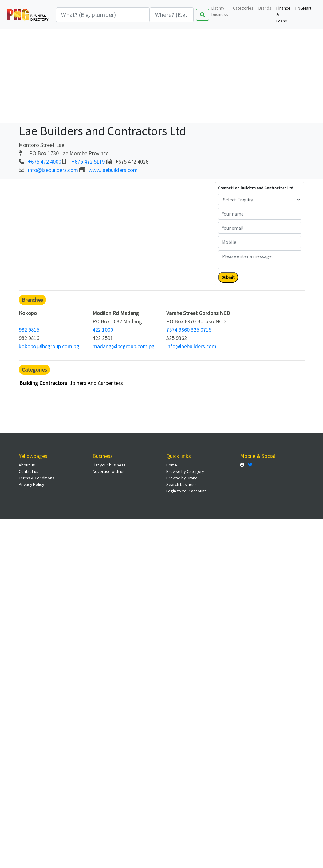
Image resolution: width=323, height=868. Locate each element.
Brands (265, 8)
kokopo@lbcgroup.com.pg (49, 346)
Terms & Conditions (37, 478)
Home (172, 465)
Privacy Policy (32, 484)
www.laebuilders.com (113, 170)
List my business (220, 11)
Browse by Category (185, 471)
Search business (181, 484)
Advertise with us (108, 471)
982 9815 (29, 330)
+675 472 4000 (45, 161)
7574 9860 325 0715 (189, 330)
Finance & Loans (283, 14)
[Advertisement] (162, 75)
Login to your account (186, 491)
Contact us (29, 471)
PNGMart (303, 8)
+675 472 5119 (88, 161)
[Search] (103, 15)
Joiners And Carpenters (96, 383)
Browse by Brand (182, 478)
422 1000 (103, 330)
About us (27, 465)
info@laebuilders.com (53, 170)
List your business (109, 465)
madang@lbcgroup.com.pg (124, 346)
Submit (228, 277)
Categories (243, 8)
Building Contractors (43, 383)
